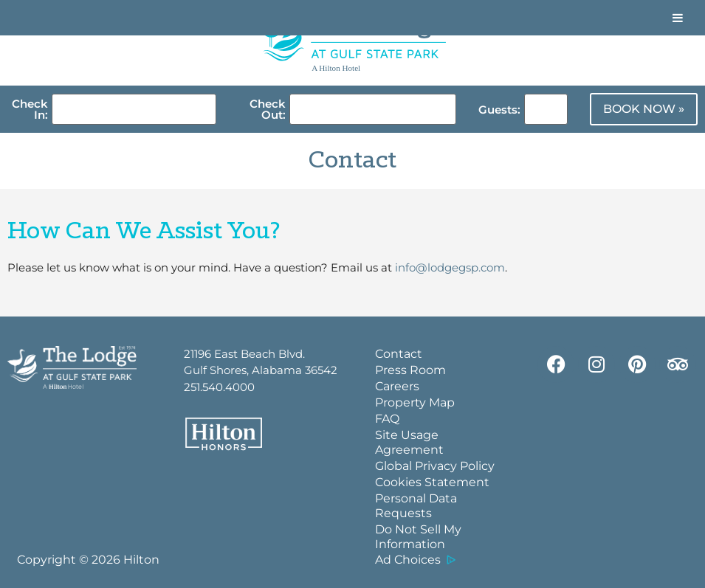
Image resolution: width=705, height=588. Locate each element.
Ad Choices (408, 560)
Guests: (499, 110)
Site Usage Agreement (409, 442)
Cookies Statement (432, 482)
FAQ (387, 419)
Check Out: (268, 109)
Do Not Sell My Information (418, 537)
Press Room (410, 370)
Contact (399, 354)
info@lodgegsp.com (450, 267)
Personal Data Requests (416, 506)
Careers (397, 386)
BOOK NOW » (644, 109)
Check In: (30, 109)
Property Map (415, 402)
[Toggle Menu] (678, 18)
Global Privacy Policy (435, 466)
